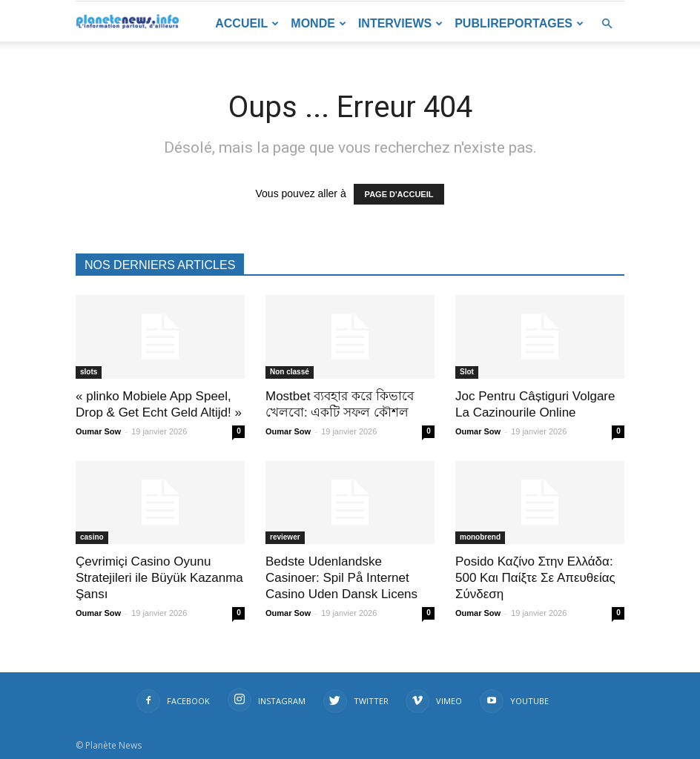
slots (89, 372)
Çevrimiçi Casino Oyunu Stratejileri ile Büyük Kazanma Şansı (159, 578)
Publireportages (519, 23)
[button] (607, 24)
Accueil (247, 23)
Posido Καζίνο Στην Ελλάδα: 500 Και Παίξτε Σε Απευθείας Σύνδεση (535, 578)
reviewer (285, 537)
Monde (318, 23)
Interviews (400, 23)
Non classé (290, 372)
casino (92, 537)
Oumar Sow (98, 431)
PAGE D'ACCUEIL (399, 194)
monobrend (480, 537)
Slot (467, 372)
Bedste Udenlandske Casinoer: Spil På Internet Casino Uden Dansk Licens (341, 578)
